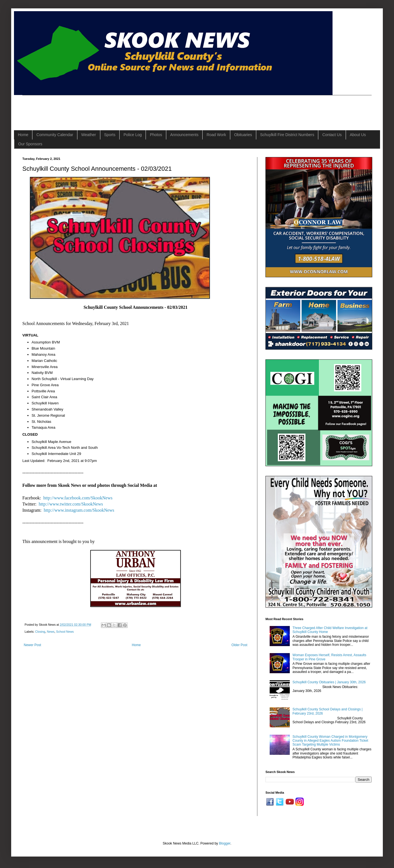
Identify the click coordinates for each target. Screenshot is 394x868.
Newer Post (32, 645)
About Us (358, 135)
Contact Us (332, 135)
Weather (89, 135)
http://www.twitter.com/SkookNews (71, 504)
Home (23, 135)
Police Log (133, 135)
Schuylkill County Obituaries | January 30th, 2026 (329, 682)
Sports (110, 135)
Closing (40, 632)
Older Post (239, 645)
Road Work (216, 135)
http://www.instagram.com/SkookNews (79, 510)
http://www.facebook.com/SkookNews (78, 498)
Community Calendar (55, 135)
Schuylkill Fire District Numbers (287, 135)
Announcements (184, 135)
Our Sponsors (30, 144)
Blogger (225, 843)
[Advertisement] (124, 108)
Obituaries (243, 135)
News (51, 632)
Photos (156, 135)
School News (65, 632)
